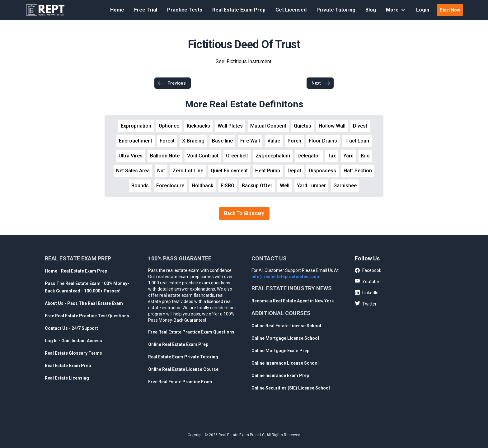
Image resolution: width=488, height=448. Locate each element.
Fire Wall (250, 141)
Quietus (303, 126)
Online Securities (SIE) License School (291, 388)
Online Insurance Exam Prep (280, 376)
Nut (161, 171)
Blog (371, 10)
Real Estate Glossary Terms (73, 353)
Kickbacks (198, 126)
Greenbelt (237, 156)
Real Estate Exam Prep (239, 10)
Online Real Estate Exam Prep (178, 344)
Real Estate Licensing (67, 378)
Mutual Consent (268, 126)
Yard (348, 156)
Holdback (202, 186)
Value (274, 141)
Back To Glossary (244, 213)
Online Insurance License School (285, 363)
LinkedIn (367, 292)
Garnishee (345, 186)
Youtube (367, 281)
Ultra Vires (131, 156)
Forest (167, 141)
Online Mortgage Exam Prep (280, 351)
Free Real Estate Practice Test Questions (87, 316)
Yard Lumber (311, 186)
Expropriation (136, 126)
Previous (172, 83)
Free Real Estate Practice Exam (180, 382)
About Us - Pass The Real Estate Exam (84, 303)
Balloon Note (165, 156)
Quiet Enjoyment (229, 171)
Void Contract (203, 156)
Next (321, 83)
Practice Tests (185, 10)
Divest (360, 126)
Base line (222, 141)
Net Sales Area (133, 171)
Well (285, 186)
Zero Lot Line (188, 171)
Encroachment (136, 141)
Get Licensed (291, 10)
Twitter (366, 304)
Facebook (368, 271)
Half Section (358, 171)
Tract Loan (357, 141)
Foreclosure (170, 186)
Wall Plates (230, 126)
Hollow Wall (332, 126)
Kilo (365, 156)
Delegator (309, 156)
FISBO (228, 186)
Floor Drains (323, 141)
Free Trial (146, 10)
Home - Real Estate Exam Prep (76, 271)
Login (423, 10)
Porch (294, 141)
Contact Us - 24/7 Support (71, 328)
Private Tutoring (336, 10)
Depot (294, 171)
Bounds (140, 186)
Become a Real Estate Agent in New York (293, 301)
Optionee (169, 126)
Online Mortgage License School (285, 338)
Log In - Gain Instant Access (73, 341)
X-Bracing (193, 141)
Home (117, 10)
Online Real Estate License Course (183, 369)
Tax (332, 156)
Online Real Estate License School (286, 326)
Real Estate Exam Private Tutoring (183, 357)
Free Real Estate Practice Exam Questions (191, 332)
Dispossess (322, 171)
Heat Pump (268, 171)
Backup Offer (257, 186)
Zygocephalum (273, 156)
